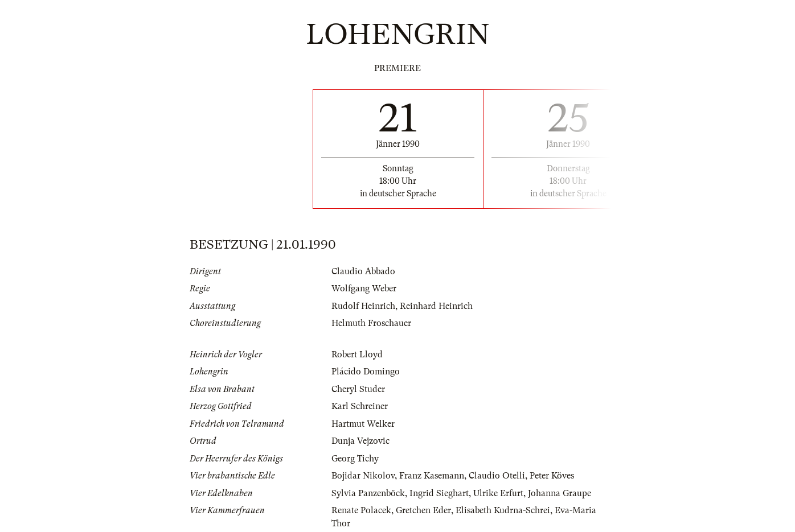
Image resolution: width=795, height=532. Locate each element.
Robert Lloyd (357, 354)
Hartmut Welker (363, 424)
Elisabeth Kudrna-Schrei (503, 510)
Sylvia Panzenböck (368, 493)
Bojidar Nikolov (363, 476)
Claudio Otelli (497, 476)
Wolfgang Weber (364, 288)
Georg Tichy (355, 459)
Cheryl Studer (358, 389)
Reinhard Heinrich (436, 306)
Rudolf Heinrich (363, 306)
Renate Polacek (361, 510)
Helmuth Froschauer (371, 323)
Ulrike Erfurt (498, 493)
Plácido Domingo (366, 372)
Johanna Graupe (560, 493)
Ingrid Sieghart (439, 493)
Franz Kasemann (432, 476)
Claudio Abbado (363, 271)
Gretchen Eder (423, 510)
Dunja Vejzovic (360, 441)
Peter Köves (552, 476)
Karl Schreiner (360, 406)
